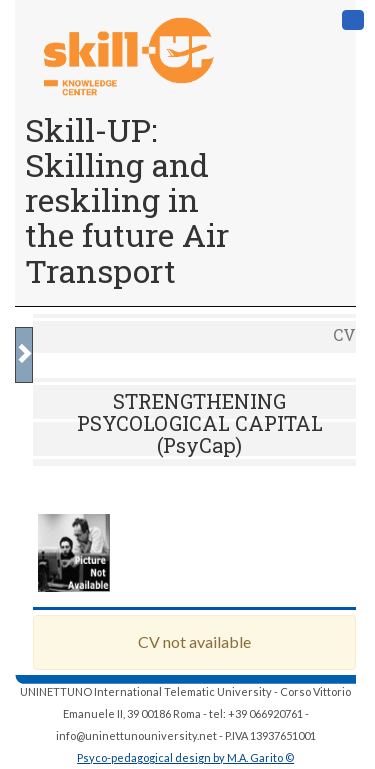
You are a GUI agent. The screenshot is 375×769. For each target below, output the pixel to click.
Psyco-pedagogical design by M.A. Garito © (185, 757)
